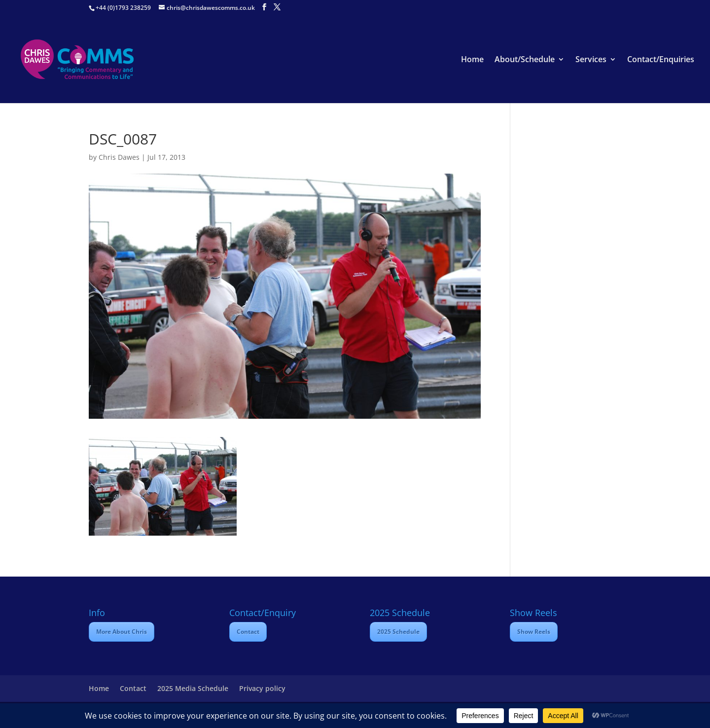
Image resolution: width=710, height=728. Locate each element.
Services (591, 60)
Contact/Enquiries (661, 60)
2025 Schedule (398, 632)
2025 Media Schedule (193, 688)
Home (472, 60)
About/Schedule (525, 60)
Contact (248, 632)
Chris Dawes (119, 157)
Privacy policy (262, 688)
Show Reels (534, 632)
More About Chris (122, 632)
